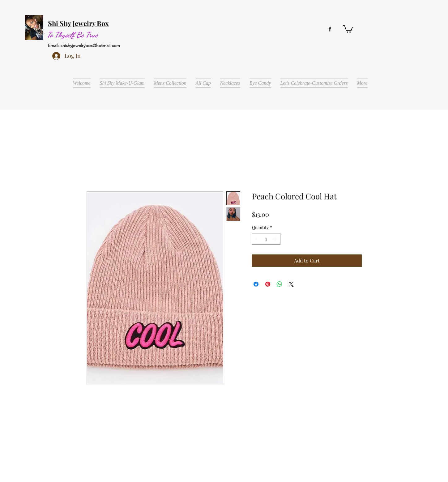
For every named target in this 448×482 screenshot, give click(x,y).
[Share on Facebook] (256, 284)
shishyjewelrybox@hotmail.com (90, 45)
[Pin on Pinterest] (268, 284)
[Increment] (276, 239)
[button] (348, 29)
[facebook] (330, 29)
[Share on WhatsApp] (279, 284)
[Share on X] (291, 284)
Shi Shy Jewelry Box (78, 23)
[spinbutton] (266, 239)
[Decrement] (257, 239)
